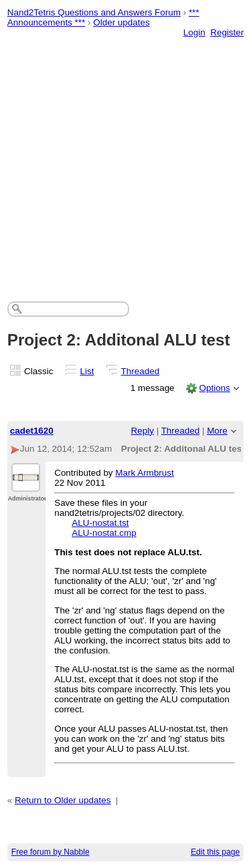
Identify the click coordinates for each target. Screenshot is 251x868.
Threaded (141, 371)
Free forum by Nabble (51, 852)
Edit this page (215, 852)
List (87, 371)
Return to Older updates (63, 800)
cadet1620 (32, 431)
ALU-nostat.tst (100, 523)
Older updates (121, 22)
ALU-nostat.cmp (104, 533)
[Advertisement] (125, 156)
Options (214, 388)
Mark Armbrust (144, 473)
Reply (143, 431)
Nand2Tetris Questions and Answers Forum (94, 12)
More (217, 431)
